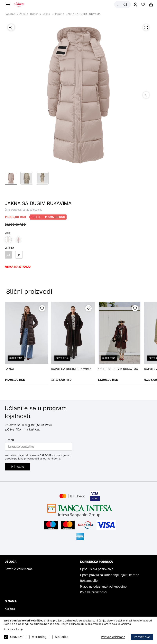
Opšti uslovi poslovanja (97, 569)
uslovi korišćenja (50, 459)
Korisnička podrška (96, 562)
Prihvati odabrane (113, 637)
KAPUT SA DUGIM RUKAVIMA (71, 369)
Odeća (34, 14)
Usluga (11, 562)
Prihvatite (18, 467)
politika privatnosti (26, 459)
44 (19, 255)
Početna (10, 14)
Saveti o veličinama (19, 569)
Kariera (10, 609)
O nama (11, 601)
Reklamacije (89, 581)
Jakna (46, 14)
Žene (23, 14)
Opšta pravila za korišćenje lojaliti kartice (110, 575)
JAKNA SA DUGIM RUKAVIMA (83, 14)
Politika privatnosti (93, 592)
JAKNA (9, 369)
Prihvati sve (142, 637)
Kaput (58, 14)
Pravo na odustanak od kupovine (103, 587)
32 (9, 255)
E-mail (9, 440)
